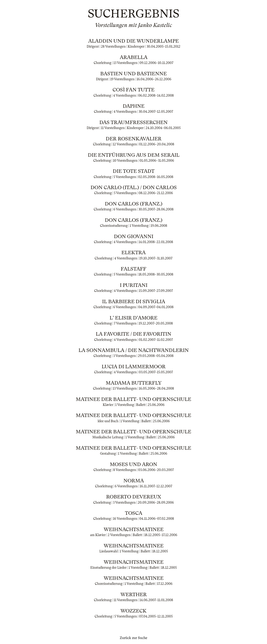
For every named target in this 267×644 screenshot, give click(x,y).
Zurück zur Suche (133, 638)
